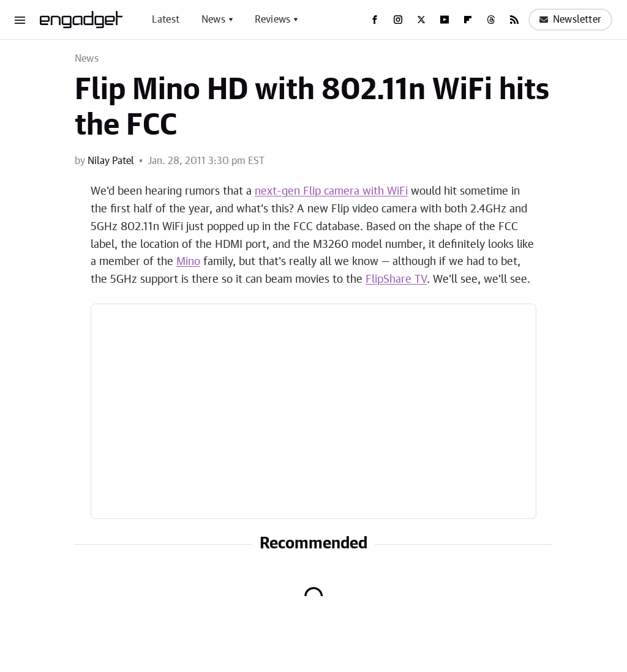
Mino (188, 262)
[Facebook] (375, 20)
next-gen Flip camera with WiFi (331, 192)
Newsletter (570, 20)
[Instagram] (398, 20)
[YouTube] (445, 20)
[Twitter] (421, 20)
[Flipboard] (468, 20)
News (213, 20)
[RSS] (514, 20)
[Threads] (491, 20)
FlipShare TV (396, 280)
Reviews (272, 20)
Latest (166, 20)
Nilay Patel (111, 161)
